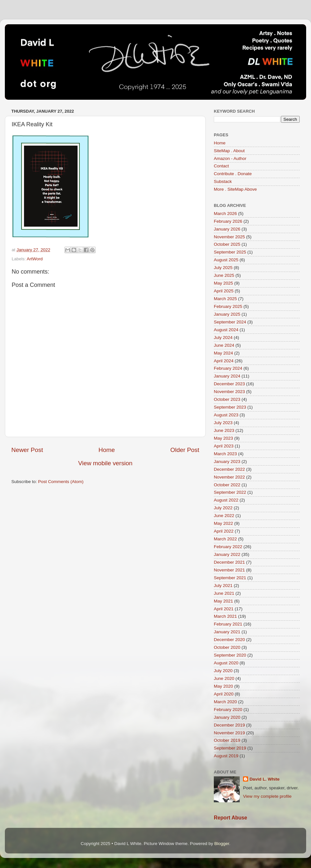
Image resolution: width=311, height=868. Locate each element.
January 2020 (227, 717)
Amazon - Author (230, 158)
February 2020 (228, 710)
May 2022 (223, 523)
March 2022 (225, 539)
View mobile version (105, 463)
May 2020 (223, 686)
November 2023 (229, 392)
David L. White (265, 779)
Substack (223, 181)
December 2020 (229, 640)
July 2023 (223, 423)
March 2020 (225, 702)
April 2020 (224, 694)
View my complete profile (267, 796)
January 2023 (227, 462)
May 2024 (223, 353)
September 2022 (230, 492)
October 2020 (227, 647)
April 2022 (224, 531)
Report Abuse (230, 818)
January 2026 (227, 229)
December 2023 (229, 384)
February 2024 (228, 368)
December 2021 (229, 562)
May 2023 (223, 438)
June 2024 (224, 345)
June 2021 (224, 593)
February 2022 (228, 547)
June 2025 (224, 275)
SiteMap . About (229, 151)
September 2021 (230, 578)
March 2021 (225, 616)
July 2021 (223, 586)
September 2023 (230, 407)
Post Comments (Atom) (61, 482)
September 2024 (230, 322)
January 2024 (227, 376)
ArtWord (35, 259)
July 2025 (223, 268)
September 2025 (230, 252)
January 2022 (227, 554)
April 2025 (224, 291)
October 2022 (227, 485)
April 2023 (224, 446)
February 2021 (228, 624)
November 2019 (229, 733)
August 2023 (226, 415)
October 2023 (227, 399)
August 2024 (226, 330)
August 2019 (226, 756)
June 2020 (224, 678)
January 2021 (227, 632)
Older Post (185, 450)
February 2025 (228, 306)
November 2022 (229, 477)
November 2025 (229, 237)
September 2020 (230, 655)
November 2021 (229, 570)
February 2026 (228, 221)
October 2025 (227, 244)
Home (107, 450)
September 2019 (230, 748)
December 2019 (229, 725)
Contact (221, 166)
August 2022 (226, 500)
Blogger (222, 844)
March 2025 (225, 299)
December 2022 (229, 469)
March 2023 (225, 454)
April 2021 (224, 609)
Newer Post (27, 450)
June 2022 (224, 516)
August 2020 (226, 663)
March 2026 (225, 214)
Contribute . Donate (233, 174)
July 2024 (223, 338)
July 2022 (223, 508)
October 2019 (227, 740)
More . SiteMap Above (235, 189)
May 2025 (223, 283)
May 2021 (223, 601)
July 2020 (223, 671)
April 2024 (224, 361)
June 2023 (224, 430)
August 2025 (226, 260)
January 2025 (227, 314)
